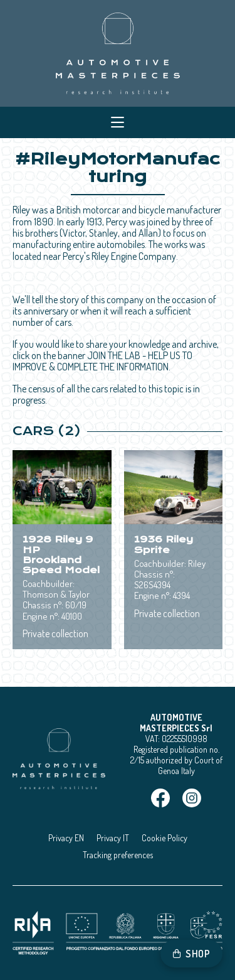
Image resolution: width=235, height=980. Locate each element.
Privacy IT (113, 838)
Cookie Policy (164, 838)
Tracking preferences (118, 855)
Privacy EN (66, 838)
